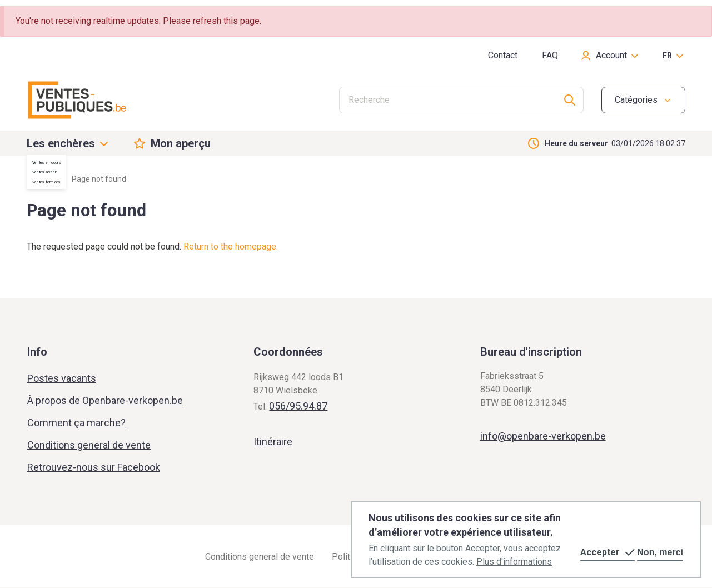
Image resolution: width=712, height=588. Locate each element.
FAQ (550, 55)
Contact (503, 55)
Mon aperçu (181, 143)
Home (37, 179)
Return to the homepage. (231, 246)
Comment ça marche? (76, 423)
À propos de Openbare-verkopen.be (105, 400)
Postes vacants (62, 378)
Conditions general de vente (89, 445)
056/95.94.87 (298, 406)
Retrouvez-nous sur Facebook (94, 467)
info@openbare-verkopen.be (543, 436)
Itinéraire (273, 442)
